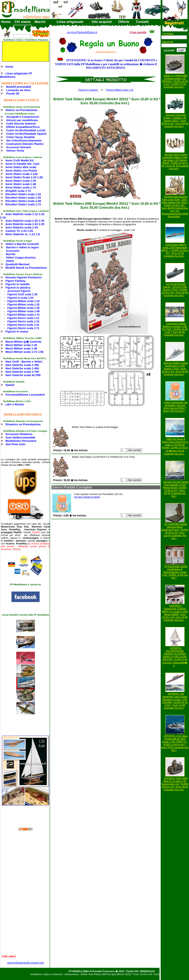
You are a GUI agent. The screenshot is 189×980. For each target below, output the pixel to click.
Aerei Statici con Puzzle (21, 170)
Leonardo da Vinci (18, 90)
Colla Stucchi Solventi (21, 124)
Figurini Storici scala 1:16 (23, 321)
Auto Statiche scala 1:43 (22, 227)
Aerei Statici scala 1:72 (21, 187)
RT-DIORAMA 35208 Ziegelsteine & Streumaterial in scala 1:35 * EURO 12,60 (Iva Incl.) (175, 572)
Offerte (124, 22)
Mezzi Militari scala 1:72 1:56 (24, 352)
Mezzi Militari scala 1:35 (21, 345)
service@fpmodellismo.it (82, 32)
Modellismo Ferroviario (21, 441)
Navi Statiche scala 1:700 (22, 372)
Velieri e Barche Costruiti (22, 244)
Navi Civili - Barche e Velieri (24, 362)
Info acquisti (102, 22)
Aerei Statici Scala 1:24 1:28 (24, 177)
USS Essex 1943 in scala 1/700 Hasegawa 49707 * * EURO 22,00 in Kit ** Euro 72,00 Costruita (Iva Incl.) (175, 250)
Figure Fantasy (15, 281)
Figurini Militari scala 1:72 (23, 315)
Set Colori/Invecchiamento (24, 140)
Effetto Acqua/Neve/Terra (23, 127)
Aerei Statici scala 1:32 (21, 181)
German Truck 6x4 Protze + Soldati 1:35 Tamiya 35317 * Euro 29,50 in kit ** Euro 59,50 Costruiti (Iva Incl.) (175, 121)
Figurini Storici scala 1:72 (23, 328)
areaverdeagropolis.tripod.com (25, 963)
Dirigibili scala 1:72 (18, 191)
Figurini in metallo (18, 284)
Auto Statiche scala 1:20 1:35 (25, 221)
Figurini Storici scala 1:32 (23, 325)
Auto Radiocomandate (20, 437)
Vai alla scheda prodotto (87, 497)
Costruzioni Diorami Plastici (25, 144)
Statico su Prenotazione (21, 110)
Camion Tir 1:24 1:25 (19, 231)
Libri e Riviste (15, 404)
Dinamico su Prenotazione (23, 424)
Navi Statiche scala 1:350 (22, 365)
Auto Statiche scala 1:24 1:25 (25, 224)
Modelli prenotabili (19, 87)
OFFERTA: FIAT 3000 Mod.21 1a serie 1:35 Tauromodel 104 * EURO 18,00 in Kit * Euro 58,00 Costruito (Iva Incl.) (175, 784)
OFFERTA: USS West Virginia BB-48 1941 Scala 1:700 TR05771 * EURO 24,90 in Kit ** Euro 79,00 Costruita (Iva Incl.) (175, 743)
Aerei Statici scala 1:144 (21, 174)
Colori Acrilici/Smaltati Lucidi (26, 130)
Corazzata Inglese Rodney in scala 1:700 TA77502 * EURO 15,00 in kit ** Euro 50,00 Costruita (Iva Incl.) (175, 329)
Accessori (13, 251)
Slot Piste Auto (15, 444)
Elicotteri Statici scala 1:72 (23, 204)
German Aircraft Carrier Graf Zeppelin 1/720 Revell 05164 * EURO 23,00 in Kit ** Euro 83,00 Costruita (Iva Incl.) (176, 489)
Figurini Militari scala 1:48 (23, 311)
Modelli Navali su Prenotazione (26, 268)
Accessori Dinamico (19, 434)
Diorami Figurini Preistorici (24, 277)
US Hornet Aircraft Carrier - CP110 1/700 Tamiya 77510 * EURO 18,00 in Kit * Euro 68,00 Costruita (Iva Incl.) (175, 290)
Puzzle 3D (13, 93)
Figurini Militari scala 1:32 (23, 305)
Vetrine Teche (15, 151)
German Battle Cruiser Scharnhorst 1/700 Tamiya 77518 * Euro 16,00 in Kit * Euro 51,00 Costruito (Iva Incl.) (175, 369)
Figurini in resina (17, 331)
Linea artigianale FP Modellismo (16, 75)
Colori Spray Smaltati (20, 137)
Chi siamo (23, 22)
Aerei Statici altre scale (21, 167)
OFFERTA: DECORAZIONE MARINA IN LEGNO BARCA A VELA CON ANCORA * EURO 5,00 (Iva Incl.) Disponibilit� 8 (175, 657)
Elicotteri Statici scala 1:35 (23, 198)
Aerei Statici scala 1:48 (21, 184)
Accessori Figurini (19, 291)
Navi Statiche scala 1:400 (22, 368)
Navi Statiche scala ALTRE (23, 375)
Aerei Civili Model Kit (19, 160)
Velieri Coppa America (21, 257)
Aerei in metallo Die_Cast (22, 164)
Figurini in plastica (18, 288)
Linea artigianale (70, 22)
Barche (11, 254)
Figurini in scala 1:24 (20, 298)
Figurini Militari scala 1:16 (23, 301)
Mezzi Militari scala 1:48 (21, 348)
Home (6, 22)
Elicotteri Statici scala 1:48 (23, 201)
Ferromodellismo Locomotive (25, 395)
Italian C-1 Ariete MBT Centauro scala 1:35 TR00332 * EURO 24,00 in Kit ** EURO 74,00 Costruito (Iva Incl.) (175, 81)
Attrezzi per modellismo (22, 120)
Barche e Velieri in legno (22, 247)
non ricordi (169, 50)
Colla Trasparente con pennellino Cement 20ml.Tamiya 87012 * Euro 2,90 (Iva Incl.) (175, 407)
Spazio (10, 385)
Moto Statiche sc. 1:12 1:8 (23, 234)
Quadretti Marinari (18, 264)
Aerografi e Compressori (23, 117)
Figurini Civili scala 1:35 (22, 294)
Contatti (142, 22)
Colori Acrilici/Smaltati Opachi (26, 134)
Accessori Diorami (19, 147)
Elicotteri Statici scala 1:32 (23, 194)
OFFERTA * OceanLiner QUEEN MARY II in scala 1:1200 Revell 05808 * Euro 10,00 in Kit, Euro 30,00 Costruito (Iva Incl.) (175, 613)
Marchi (40, 22)
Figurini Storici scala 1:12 (23, 318)
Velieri (10, 261)
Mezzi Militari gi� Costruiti (23, 342)
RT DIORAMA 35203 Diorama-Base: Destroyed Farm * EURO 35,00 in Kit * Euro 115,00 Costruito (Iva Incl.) (175, 531)
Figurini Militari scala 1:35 (23, 308)
